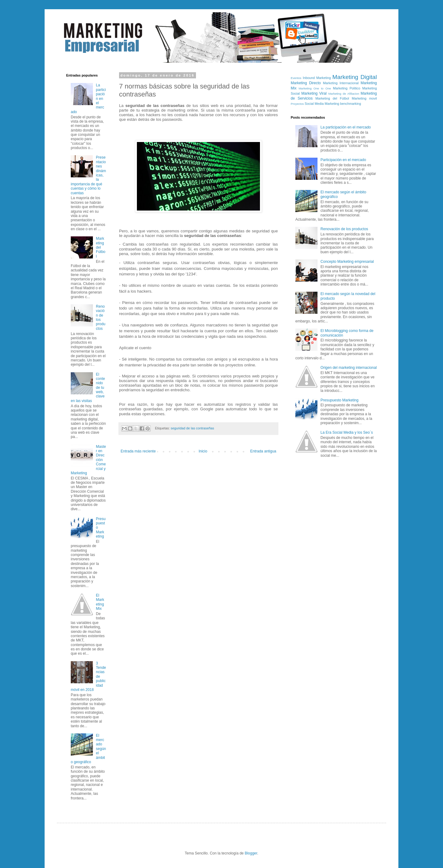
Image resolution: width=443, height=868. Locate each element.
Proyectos (297, 104)
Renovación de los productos (344, 229)
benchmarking (351, 104)
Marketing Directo (306, 83)
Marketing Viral (314, 93)
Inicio (203, 451)
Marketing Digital (355, 77)
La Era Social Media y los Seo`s (347, 432)
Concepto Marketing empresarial (347, 262)
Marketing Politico (347, 88)
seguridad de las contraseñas (192, 428)
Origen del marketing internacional (349, 368)
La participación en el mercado (346, 127)
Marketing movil (364, 98)
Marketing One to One (315, 88)
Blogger (251, 853)
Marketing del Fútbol (101, 247)
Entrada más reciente (138, 451)
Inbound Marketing (317, 78)
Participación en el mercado (343, 160)
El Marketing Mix (100, 602)
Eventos (296, 78)
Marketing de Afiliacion (344, 94)
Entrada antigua (263, 451)
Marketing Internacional (341, 83)
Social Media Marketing (322, 104)
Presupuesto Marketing (339, 400)
